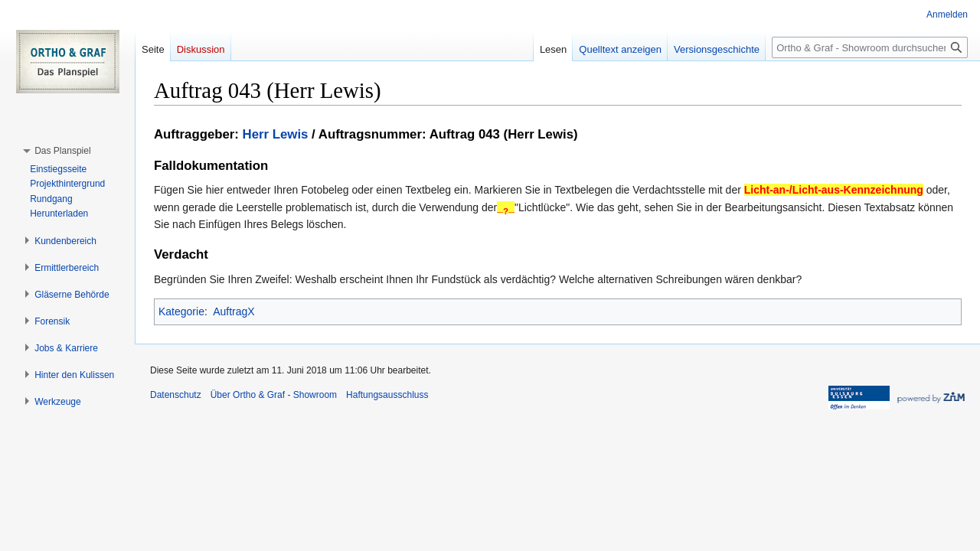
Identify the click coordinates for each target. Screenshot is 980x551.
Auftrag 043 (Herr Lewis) (504, 134)
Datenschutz (176, 395)
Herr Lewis (276, 134)
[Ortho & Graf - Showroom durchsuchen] (870, 47)
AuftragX (234, 311)
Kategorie (181, 311)
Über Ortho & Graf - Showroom (274, 395)
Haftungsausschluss (387, 395)
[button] (62, 151)
